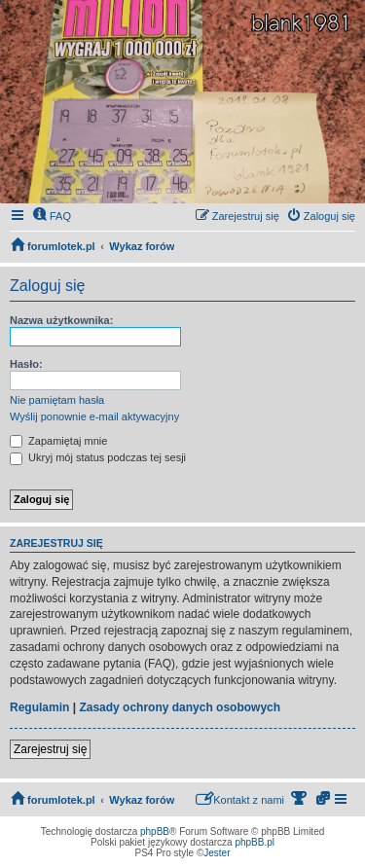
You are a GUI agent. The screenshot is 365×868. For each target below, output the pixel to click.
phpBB (155, 832)
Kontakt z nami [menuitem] (240, 798)
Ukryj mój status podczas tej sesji (98, 457)
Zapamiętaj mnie (58, 441)
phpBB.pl (255, 842)
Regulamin (39, 707)
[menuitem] (52, 216)
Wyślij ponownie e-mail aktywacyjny (94, 416)
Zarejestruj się (50, 749)
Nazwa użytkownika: (61, 320)
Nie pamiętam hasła (57, 400)
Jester (217, 853)
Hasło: (26, 364)
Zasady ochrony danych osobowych (180, 707)
